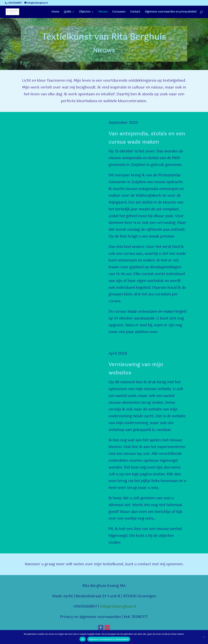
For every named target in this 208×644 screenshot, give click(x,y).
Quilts (67, 12)
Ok (82, 639)
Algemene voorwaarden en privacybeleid (171, 12)
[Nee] (204, 637)
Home (55, 12)
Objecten (85, 12)
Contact (135, 12)
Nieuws (103, 12)
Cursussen (119, 12)
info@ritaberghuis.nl (118, 607)
